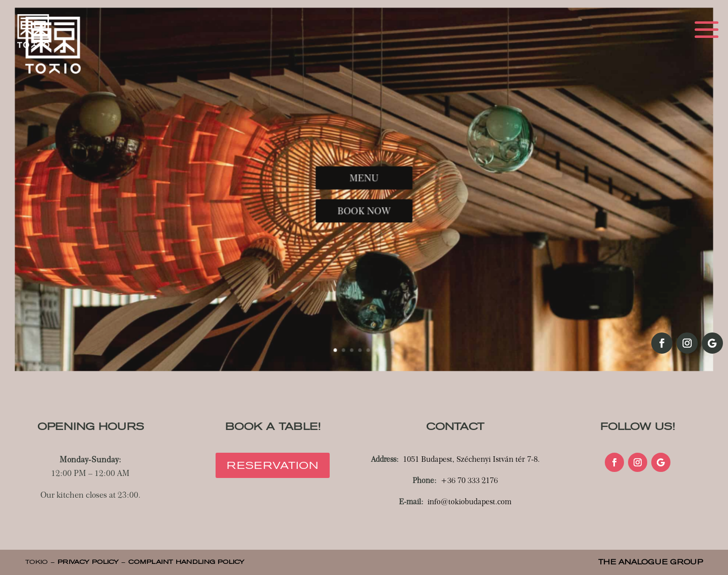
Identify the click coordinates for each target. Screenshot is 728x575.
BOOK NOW (364, 206)
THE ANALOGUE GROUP (651, 562)
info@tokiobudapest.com (470, 502)
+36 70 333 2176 (469, 481)
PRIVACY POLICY (88, 562)
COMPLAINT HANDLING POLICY (186, 562)
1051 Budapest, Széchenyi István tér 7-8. (471, 459)
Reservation (273, 465)
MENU (364, 180)
